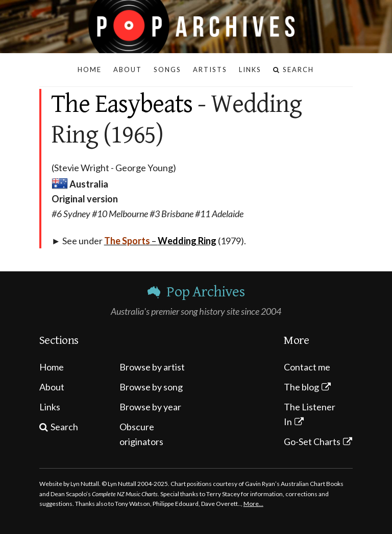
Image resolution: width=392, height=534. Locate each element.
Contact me (307, 367)
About (52, 387)
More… (253, 504)
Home (52, 367)
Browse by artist (152, 367)
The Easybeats (122, 104)
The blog (301, 387)
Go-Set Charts (312, 442)
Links (50, 407)
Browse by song (151, 387)
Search (64, 427)
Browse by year (150, 407)
